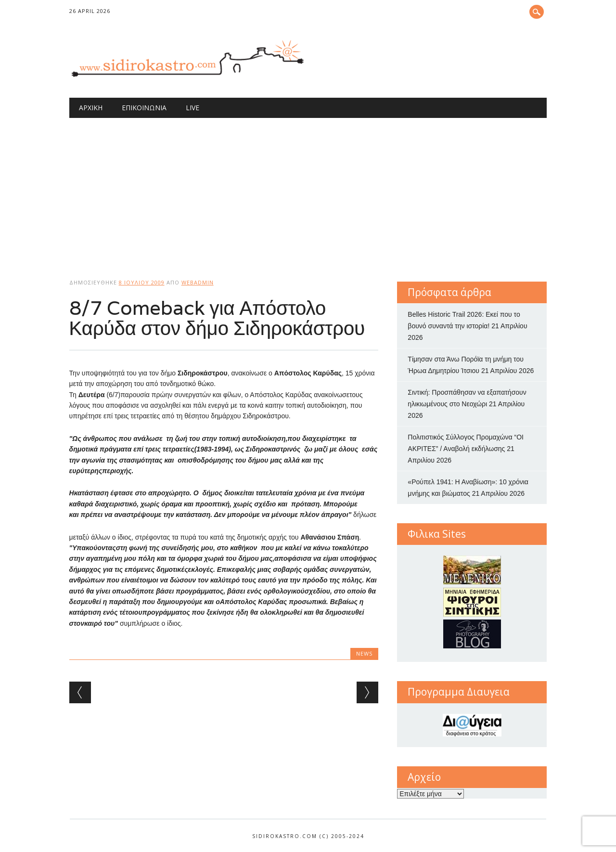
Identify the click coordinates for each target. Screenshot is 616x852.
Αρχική (91, 108)
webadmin (198, 282)
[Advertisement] (308, 190)
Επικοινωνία (144, 108)
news (364, 653)
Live (192, 108)
